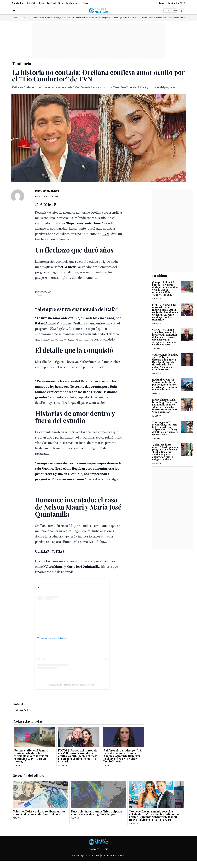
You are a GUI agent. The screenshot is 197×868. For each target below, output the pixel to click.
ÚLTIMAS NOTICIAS (49, 551)
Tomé (86, 3)
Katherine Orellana (23, 710)
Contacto (94, 849)
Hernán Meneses (74, 3)
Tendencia (22, 63)
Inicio (105, 849)
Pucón (42, 3)
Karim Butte (32, 3)
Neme (61, 3)
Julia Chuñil (52, 3)
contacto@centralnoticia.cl (86, 856)
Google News (170, 10)
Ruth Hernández (47, 191)
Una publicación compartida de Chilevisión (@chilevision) (72, 685)
